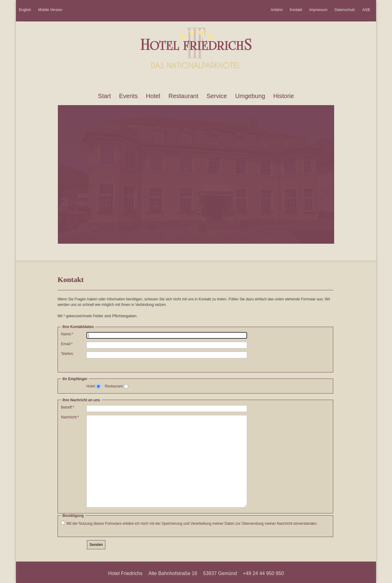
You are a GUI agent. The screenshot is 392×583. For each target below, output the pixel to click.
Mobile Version (50, 10)
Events (128, 96)
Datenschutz (345, 10)
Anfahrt (277, 10)
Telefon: (67, 354)
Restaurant (183, 96)
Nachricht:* (70, 417)
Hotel (153, 96)
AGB (366, 10)
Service (217, 96)
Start (104, 96)
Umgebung (250, 96)
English (25, 10)
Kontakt (296, 10)
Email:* (67, 344)
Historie (284, 96)
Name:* (67, 334)
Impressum (318, 10)
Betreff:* (68, 407)
